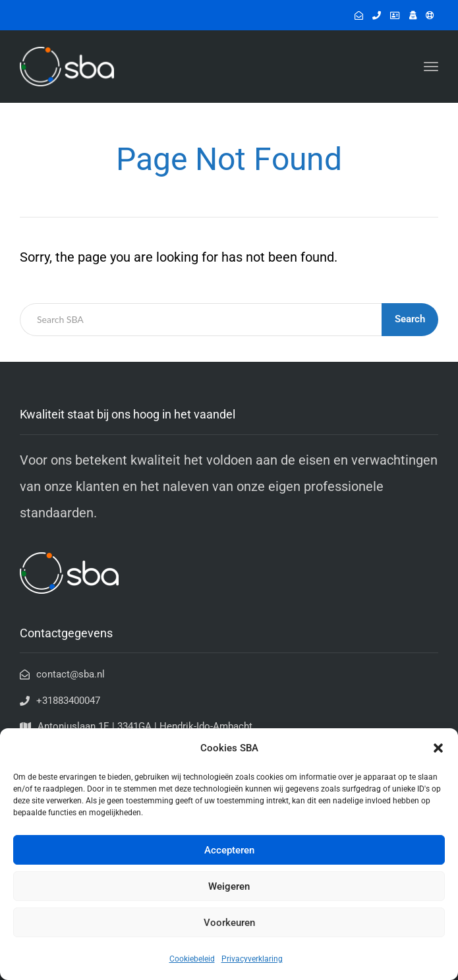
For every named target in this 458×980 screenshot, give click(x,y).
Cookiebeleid (192, 959)
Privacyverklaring (252, 959)
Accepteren (229, 850)
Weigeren (229, 886)
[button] (438, 748)
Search (410, 319)
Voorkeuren (229, 923)
